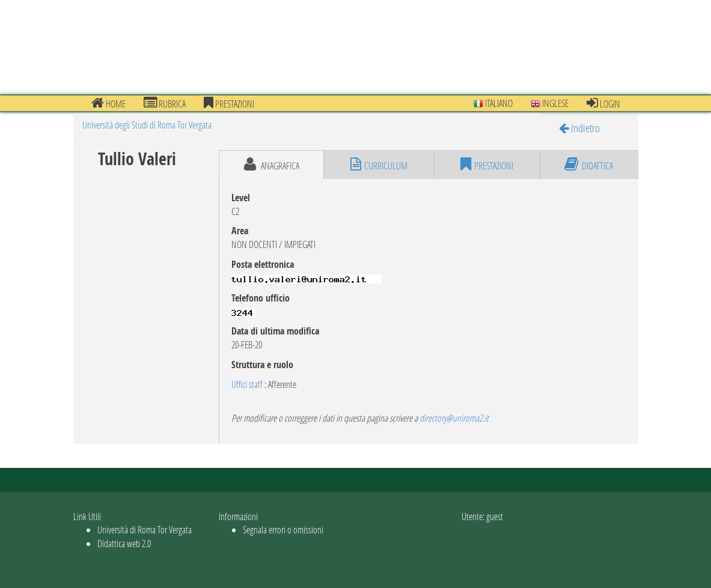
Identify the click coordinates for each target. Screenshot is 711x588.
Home (108, 103)
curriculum (379, 165)
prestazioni (229, 103)
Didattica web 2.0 (124, 543)
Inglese (550, 103)
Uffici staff (247, 384)
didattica (589, 165)
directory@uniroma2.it (454, 418)
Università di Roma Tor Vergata (145, 529)
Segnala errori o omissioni (283, 529)
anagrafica (272, 165)
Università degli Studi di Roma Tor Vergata (147, 125)
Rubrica (165, 103)
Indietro (579, 128)
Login (603, 103)
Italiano (493, 103)
